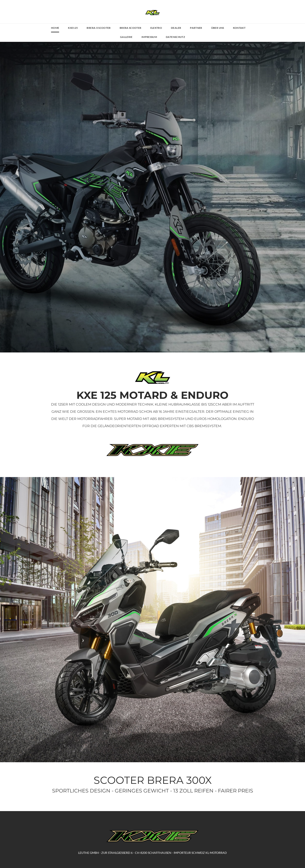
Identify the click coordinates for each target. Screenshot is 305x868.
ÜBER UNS (218, 28)
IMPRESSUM (149, 37)
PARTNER (196, 28)
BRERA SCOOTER (131, 28)
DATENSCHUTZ (175, 37)
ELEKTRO (156, 28)
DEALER (176, 28)
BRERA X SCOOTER (99, 28)
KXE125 (73, 28)
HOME (55, 28)
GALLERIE (126, 37)
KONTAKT (239, 28)
